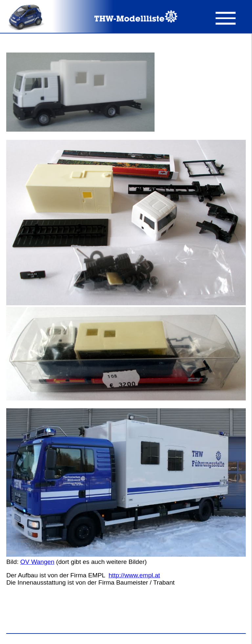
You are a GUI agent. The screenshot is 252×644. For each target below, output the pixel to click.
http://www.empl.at (134, 575)
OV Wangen (37, 562)
